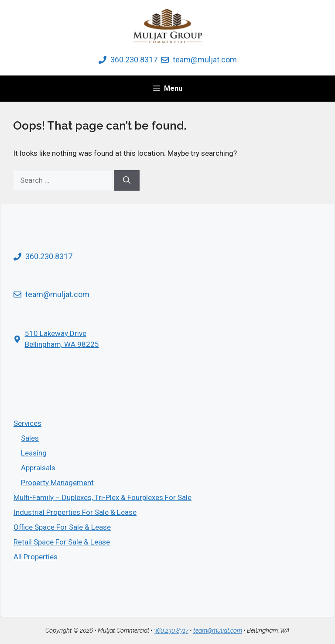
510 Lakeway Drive (56, 333)
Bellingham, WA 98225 (62, 344)
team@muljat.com (205, 60)
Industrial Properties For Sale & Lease (75, 512)
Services (27, 423)
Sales (30, 438)
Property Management (57, 483)
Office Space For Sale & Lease (62, 527)
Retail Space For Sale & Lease (62, 542)
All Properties (36, 557)
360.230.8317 (134, 60)
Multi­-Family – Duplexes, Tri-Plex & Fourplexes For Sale (103, 497)
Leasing (34, 453)
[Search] (127, 181)
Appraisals (38, 468)
